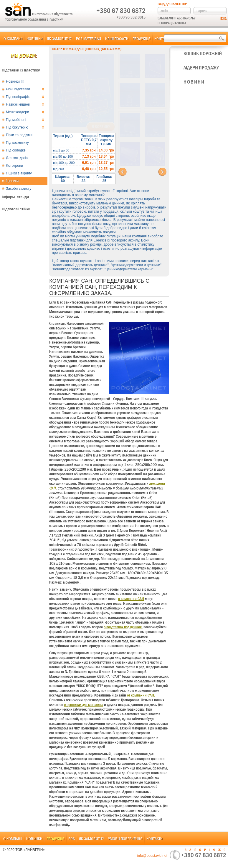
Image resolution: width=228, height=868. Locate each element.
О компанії (13, 39)
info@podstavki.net (152, 856)
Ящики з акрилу (19, 173)
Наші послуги (117, 39)
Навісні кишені (25, 104)
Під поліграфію (25, 97)
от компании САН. (141, 695)
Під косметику (17, 143)
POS (72, 839)
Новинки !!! (15, 81)
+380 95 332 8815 (131, 17)
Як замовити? (59, 39)
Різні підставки (25, 89)
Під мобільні (25, 120)
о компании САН (131, 599)
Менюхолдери (25, 112)
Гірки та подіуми (19, 135)
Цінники (12, 181)
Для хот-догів (17, 158)
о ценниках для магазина (84, 704)
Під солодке (16, 150)
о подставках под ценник (123, 627)
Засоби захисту (19, 189)
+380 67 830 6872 (121, 11)
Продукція (141, 39)
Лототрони (14, 166)
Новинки (35, 39)
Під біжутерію (25, 127)
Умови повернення (125, 839)
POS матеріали (89, 39)
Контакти (162, 39)
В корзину (101, 127)
